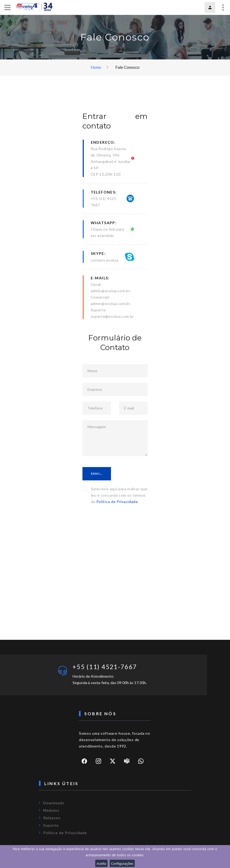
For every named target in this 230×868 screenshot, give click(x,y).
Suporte (51, 825)
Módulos (51, 811)
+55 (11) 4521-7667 (107, 667)
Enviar (98, 474)
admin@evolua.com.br (110, 291)
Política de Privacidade (117, 502)
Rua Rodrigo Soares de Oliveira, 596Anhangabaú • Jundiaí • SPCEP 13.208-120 (111, 161)
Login (210, 7)
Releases (52, 818)
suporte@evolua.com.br (112, 316)
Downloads (54, 803)
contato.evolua (105, 260)
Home (96, 67)
